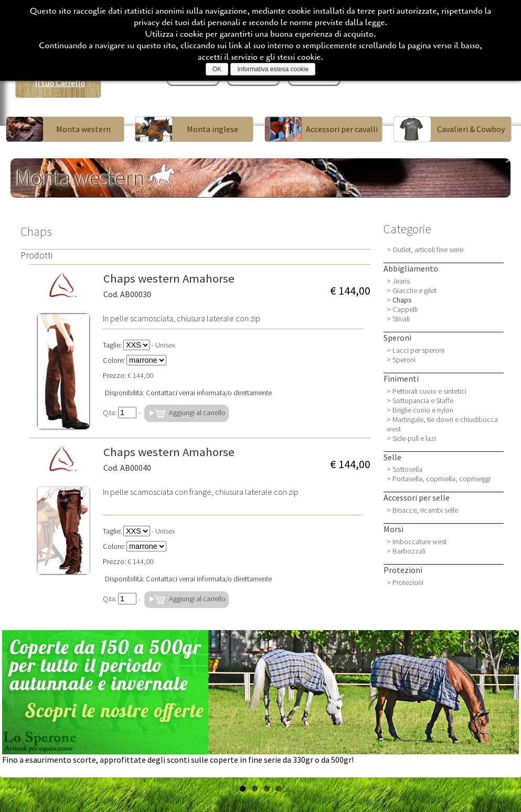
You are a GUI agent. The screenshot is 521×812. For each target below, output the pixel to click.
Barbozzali (409, 551)
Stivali (401, 319)
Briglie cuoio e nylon (423, 410)
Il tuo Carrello (60, 83)
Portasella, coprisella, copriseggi (442, 479)
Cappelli (405, 309)
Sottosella (407, 469)
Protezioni (408, 582)
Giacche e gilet (414, 290)
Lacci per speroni (418, 350)
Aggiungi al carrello (187, 413)
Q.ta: (120, 413)
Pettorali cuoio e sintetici (429, 391)
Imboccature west (419, 542)
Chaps (402, 300)
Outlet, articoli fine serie (428, 250)
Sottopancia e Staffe (423, 400)
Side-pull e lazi (414, 438)
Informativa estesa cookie (273, 69)
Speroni (404, 360)
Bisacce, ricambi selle (425, 510)
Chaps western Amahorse (169, 285)
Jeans (401, 281)
